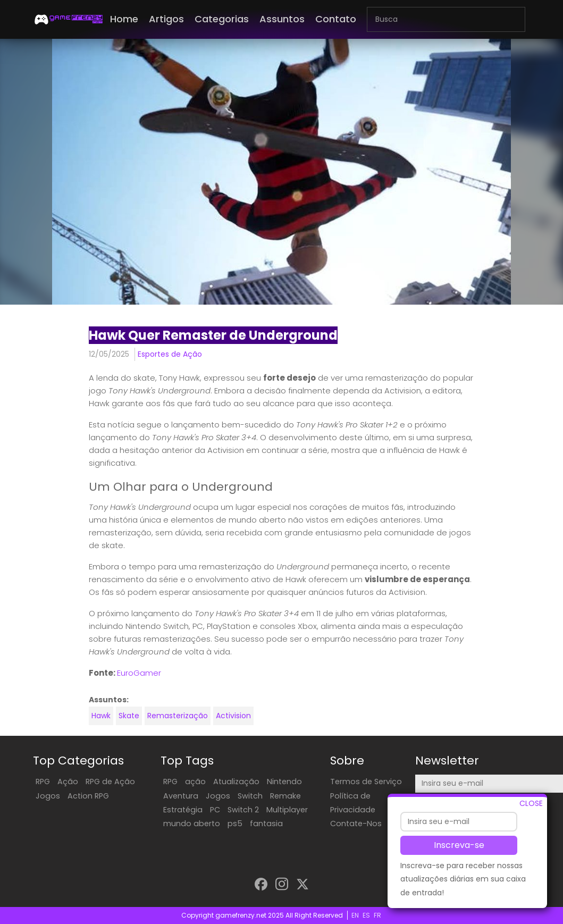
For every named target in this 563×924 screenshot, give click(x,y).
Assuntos (282, 19)
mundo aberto (192, 824)
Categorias (222, 19)
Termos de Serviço (366, 782)
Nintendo (284, 782)
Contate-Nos (356, 824)
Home (124, 19)
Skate (129, 716)
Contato (336, 19)
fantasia (266, 824)
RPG (43, 782)
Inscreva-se (459, 849)
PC (215, 810)
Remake (285, 796)
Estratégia (183, 810)
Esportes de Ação (170, 354)
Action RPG (88, 796)
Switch (250, 796)
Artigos (166, 19)
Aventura (181, 796)
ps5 (235, 824)
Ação (68, 782)
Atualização (236, 782)
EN (355, 915)
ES (366, 915)
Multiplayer (287, 810)
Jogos (48, 796)
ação (195, 782)
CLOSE (531, 807)
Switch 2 (243, 810)
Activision (233, 716)
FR (377, 915)
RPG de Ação (110, 782)
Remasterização (178, 716)
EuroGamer (139, 673)
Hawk (101, 716)
